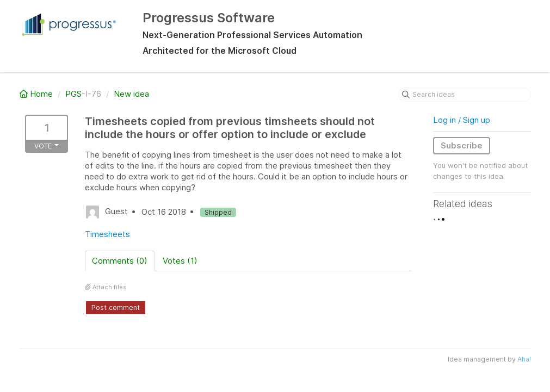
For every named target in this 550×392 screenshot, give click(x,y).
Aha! (524, 359)
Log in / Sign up (462, 120)
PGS (73, 94)
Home (37, 94)
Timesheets (107, 234)
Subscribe (462, 145)
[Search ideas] (465, 95)
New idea (131, 94)
